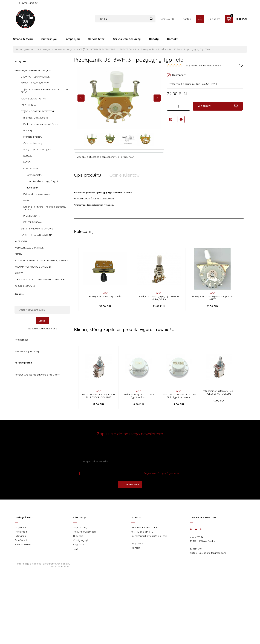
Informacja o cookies (29, 564)
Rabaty (154, 39)
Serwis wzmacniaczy (127, 39)
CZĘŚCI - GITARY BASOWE (35, 83)
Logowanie (21, 527)
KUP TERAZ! (218, 106)
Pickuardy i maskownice (37, 194)
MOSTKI (28, 162)
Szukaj (42, 321)
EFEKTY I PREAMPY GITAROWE (37, 229)
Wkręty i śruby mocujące (37, 149)
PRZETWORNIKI (32, 216)
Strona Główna (23, 39)
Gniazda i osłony (33, 143)
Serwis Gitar (96, 39)
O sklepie (78, 536)
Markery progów (33, 137)
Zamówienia (21, 540)
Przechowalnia (23, 544)
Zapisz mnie (130, 485)
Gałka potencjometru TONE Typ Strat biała (139, 396)
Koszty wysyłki (81, 540)
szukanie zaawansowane (42, 329)
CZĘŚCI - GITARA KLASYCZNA (36, 235)
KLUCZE (28, 156)
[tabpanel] (159, 201)
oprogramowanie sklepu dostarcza (57, 565)
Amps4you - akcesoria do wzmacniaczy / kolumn (42, 260)
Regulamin (150, 473)
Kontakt (187, 19)
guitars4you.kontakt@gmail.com (149, 536)
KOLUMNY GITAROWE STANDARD (33, 267)
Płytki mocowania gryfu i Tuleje (41, 124)
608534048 (196, 549)
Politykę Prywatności (169, 473)
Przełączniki (32, 188)
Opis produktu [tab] (88, 175)
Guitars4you (49, 39)
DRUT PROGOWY (33, 222)
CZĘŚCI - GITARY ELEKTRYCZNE (38, 111)
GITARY (18, 254)
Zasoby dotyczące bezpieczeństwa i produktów (105, 157)
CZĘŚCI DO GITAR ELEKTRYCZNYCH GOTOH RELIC (44, 91)
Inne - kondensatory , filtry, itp (43, 181)
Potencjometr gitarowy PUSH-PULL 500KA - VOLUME (219, 392)
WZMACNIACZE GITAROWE (29, 248)
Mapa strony (80, 527)
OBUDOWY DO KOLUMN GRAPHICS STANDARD (41, 279)
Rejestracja (21, 532)
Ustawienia (21, 536)
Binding (28, 130)
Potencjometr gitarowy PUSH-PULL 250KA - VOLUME (99, 396)
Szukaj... (19, 294)
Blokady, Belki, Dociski (36, 118)
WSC (105, 293)
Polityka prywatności (84, 532)
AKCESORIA (21, 241)
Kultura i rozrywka (25, 286)
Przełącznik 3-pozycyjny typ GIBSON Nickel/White (159, 298)
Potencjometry (34, 175)
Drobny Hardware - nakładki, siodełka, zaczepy (45, 208)
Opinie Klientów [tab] (125, 175)
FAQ (75, 549)
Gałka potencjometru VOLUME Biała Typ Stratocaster (179, 396)
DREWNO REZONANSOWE (35, 77)
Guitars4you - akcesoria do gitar (33, 70)
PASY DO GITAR (29, 105)
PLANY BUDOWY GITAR (33, 99)
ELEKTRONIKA (31, 169)
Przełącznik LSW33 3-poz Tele (105, 296)
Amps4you (73, 39)
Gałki (26, 200)
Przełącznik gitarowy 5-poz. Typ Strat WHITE (212, 298)
